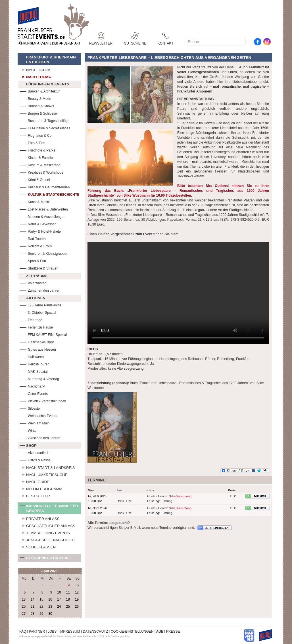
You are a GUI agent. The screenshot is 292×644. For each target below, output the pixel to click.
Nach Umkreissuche (44, 474)
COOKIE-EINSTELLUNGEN (132, 632)
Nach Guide (35, 481)
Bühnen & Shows (37, 105)
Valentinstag (33, 282)
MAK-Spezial (34, 371)
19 (77, 599)
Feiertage (31, 319)
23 (50, 607)
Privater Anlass (40, 518)
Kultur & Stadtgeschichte (50, 194)
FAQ (23, 632)
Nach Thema (35, 76)
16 (50, 599)
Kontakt (166, 36)
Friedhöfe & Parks (37, 150)
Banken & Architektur (40, 91)
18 (68, 599)
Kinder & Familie (36, 157)
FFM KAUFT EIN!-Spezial (43, 334)
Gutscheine (135, 36)
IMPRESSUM (70, 632)
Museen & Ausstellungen (43, 216)
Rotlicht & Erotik (36, 246)
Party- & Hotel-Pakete (40, 231)
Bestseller (35, 495)
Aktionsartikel (34, 452)
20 (24, 607)
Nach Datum (35, 69)
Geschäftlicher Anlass (48, 525)
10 (59, 592)
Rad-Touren (33, 238)
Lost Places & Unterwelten (44, 209)
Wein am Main (35, 423)
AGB (160, 632)
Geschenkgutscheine (45, 559)
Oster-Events (34, 393)
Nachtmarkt (33, 386)
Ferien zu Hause (36, 327)
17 (59, 599)
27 (24, 614)
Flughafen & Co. (36, 135)
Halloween (32, 356)
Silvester (30, 408)
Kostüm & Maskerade (40, 164)
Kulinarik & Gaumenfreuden (45, 187)
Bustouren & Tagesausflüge (45, 120)
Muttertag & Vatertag (39, 378)
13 (24, 599)
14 (33, 599)
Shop (28, 445)
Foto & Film (33, 142)
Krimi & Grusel (35, 179)
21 (33, 607)
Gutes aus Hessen (38, 349)
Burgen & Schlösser (39, 113)
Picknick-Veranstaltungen (43, 400)
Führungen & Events (45, 83)
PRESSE (173, 632)
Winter (29, 430)
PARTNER (37, 632)
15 (41, 599)
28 (33, 614)
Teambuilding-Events (45, 532)
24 (59, 607)
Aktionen (33, 297)
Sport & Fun (33, 260)
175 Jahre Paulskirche (41, 305)
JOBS (52, 632)
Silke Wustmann (180, 496)
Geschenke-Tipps (37, 341)
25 (68, 607)
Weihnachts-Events (38, 415)
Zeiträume (34, 275)
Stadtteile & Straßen (39, 268)
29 (41, 614)
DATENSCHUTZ (95, 632)
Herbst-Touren (35, 364)
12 (77, 592)
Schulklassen (38, 546)
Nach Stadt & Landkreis (47, 467)
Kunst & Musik (35, 201)
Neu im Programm (41, 488)
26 (77, 607)
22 (41, 607)
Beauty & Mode (36, 98)
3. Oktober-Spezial (38, 312)
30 (50, 614)
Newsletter (101, 36)
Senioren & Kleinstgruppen (44, 253)
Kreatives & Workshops (42, 172)
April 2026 (49, 571)
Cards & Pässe (35, 459)
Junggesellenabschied (47, 539)
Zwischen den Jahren (40, 290)
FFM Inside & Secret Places (45, 128)
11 (68, 592)
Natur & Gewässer (38, 223)
